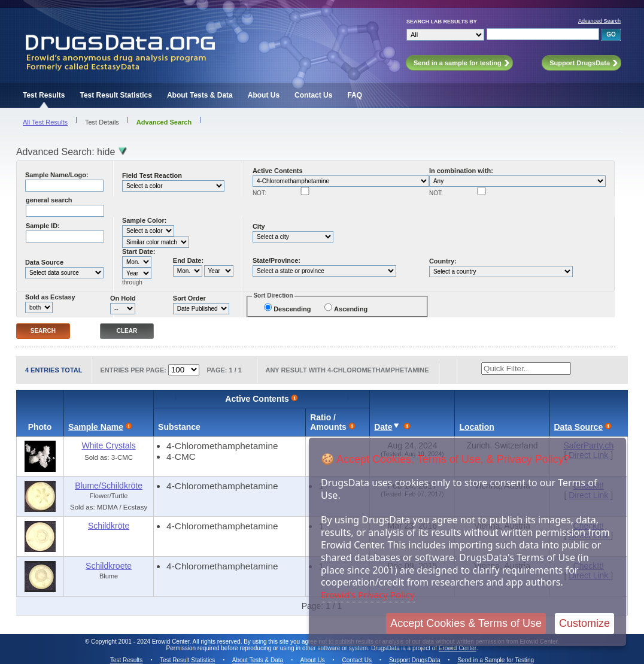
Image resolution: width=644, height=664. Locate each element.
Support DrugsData (415, 660)
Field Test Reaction (152, 175)
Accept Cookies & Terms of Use (466, 623)
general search (49, 200)
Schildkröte (109, 526)
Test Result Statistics (116, 95)
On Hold (123, 298)
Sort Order (189, 298)
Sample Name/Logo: (57, 175)
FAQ (355, 95)
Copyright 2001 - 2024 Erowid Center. (141, 642)
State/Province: (277, 260)
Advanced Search (599, 21)
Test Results (44, 95)
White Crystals (108, 445)
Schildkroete (109, 566)
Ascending (351, 309)
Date (383, 427)
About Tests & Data (200, 95)
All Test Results (45, 122)
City (259, 226)
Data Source (44, 262)
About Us (264, 95)
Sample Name (96, 427)
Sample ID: (43, 226)
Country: (443, 261)
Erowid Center (458, 648)
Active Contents (278, 171)
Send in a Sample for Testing (496, 660)
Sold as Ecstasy (50, 297)
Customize (584, 623)
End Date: (188, 260)
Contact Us (313, 95)
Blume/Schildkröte (109, 486)
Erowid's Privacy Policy (368, 595)
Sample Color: (145, 220)
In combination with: (461, 171)
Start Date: (139, 251)
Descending (292, 309)
